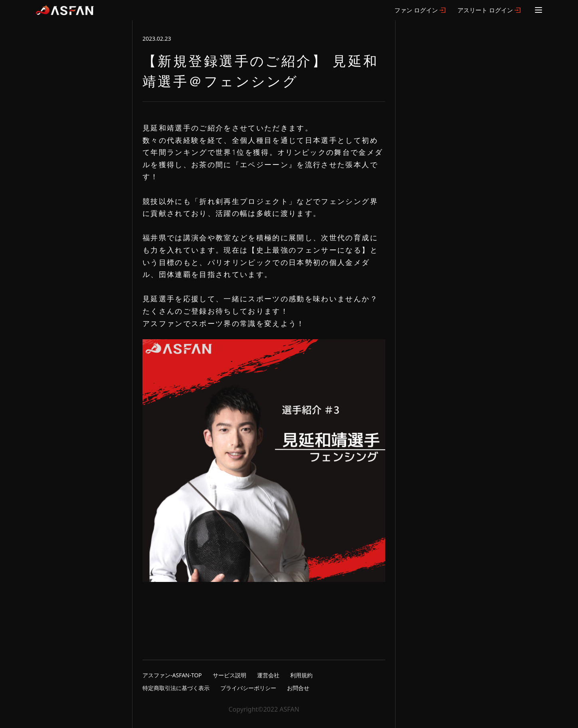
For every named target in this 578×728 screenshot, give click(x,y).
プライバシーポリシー (248, 688)
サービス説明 (230, 675)
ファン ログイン (416, 10)
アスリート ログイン (485, 10)
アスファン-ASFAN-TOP (172, 675)
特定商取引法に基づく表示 (176, 688)
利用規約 (301, 675)
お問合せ (298, 688)
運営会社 (268, 675)
